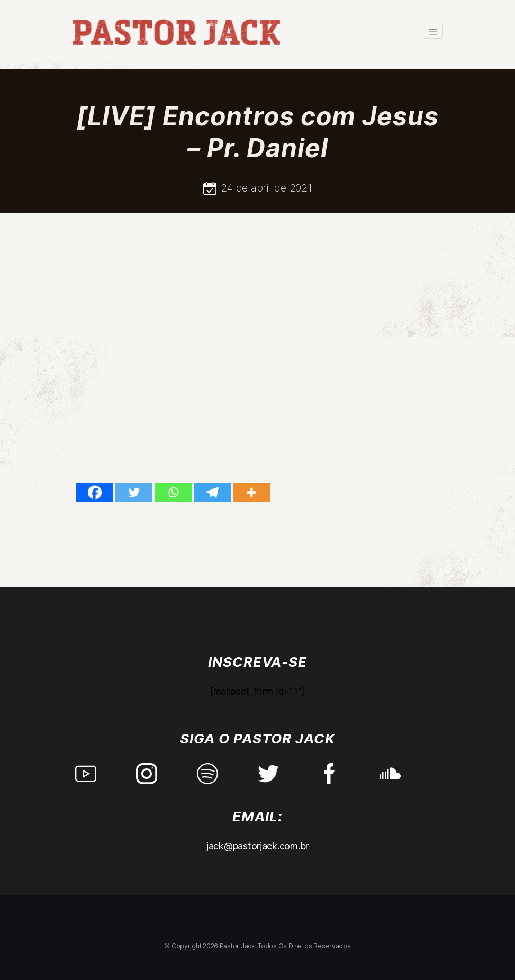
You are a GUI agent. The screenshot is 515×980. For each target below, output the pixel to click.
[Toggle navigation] (433, 32)
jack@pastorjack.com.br (257, 846)
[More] (251, 492)
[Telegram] (212, 492)
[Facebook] (95, 492)
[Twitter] (134, 492)
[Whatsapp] (173, 492)
